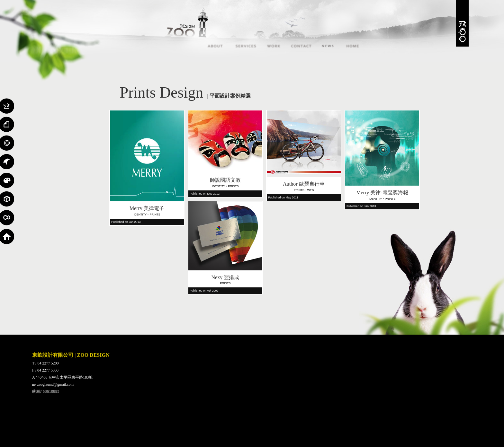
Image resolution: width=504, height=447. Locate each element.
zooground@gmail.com (55, 384)
